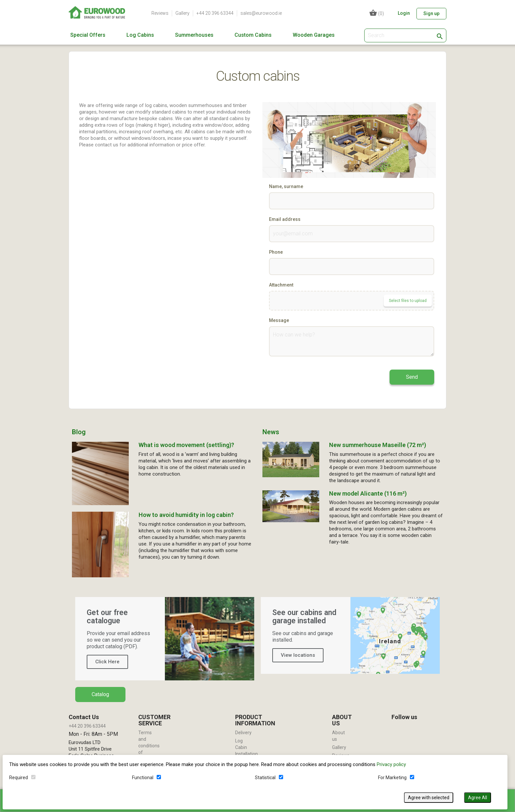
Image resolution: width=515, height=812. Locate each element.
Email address (285, 219)
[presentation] (319, 376)
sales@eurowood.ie (261, 13)
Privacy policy (392, 764)
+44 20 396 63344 (215, 13)
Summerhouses (194, 35)
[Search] (405, 35)
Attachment (281, 285)
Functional (143, 777)
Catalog (100, 694)
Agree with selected (429, 797)
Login (404, 13)
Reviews (160, 13)
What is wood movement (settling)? (186, 445)
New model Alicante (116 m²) (368, 493)
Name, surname (286, 186)
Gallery (182, 13)
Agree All (478, 797)
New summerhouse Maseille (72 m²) (378, 445)
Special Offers (88, 35)
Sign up (431, 13)
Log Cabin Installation (246, 747)
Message (279, 320)
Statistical (266, 777)
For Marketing (393, 777)
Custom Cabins (253, 35)
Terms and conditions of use (149, 746)
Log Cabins (140, 35)
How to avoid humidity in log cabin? (186, 515)
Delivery (243, 733)
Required (19, 777)
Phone (276, 252)
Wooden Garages (314, 35)
